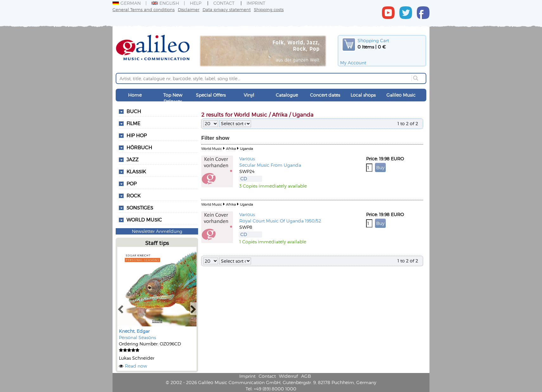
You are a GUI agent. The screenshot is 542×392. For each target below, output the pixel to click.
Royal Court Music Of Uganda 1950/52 (280, 221)
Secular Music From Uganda (270, 165)
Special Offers (211, 95)
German (127, 3)
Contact (224, 3)
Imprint (256, 3)
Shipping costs (269, 9)
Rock (133, 196)
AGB (306, 376)
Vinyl (249, 95)
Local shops (363, 95)
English (165, 3)
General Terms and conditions (144, 9)
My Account (353, 63)
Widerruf (288, 376)
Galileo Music (401, 95)
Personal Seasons (137, 337)
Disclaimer (189, 9)
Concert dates (325, 95)
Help (196, 3)
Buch (134, 111)
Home (135, 95)
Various (247, 159)
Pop (132, 183)
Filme (133, 123)
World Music (144, 220)
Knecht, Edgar (134, 331)
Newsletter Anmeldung (157, 231)
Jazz (132, 159)
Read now (136, 366)
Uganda (246, 148)
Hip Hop (137, 135)
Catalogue (287, 95)
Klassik (136, 171)
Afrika (231, 148)
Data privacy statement (227, 9)
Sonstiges (140, 208)
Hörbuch (139, 147)
